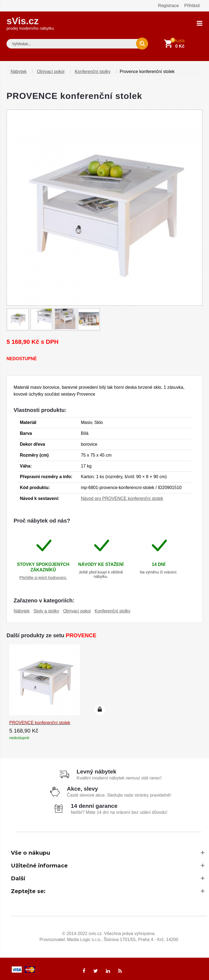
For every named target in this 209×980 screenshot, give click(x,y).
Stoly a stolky (46, 609)
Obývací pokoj (51, 69)
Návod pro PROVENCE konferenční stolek (122, 496)
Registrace (168, 6)
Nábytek (19, 69)
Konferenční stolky (93, 69)
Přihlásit (192, 6)
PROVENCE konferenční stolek (40, 720)
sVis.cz (30, 22)
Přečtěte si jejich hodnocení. (43, 575)
